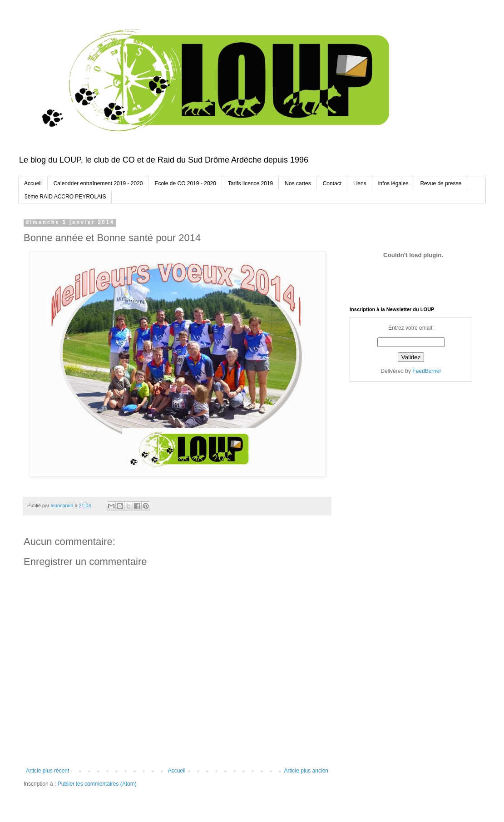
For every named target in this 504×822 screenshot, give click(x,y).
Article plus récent (47, 771)
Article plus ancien (306, 771)
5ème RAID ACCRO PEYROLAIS (65, 197)
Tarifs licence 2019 (250, 183)
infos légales (393, 183)
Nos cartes (298, 183)
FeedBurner (427, 371)
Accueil (33, 183)
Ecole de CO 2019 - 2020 (185, 183)
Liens (360, 183)
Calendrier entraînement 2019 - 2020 (98, 183)
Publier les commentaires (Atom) (97, 784)
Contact (332, 183)
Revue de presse (441, 183)
